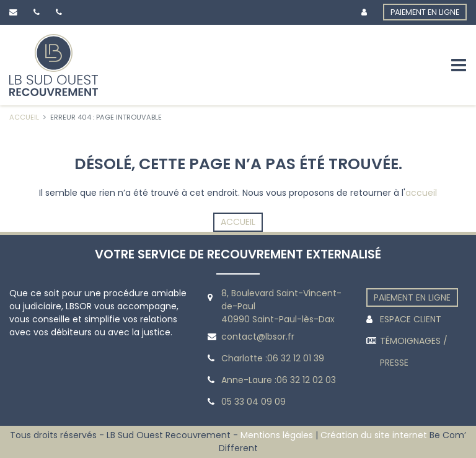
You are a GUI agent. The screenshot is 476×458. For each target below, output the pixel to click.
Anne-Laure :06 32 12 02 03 (279, 380)
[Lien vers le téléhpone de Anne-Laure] (61, 12)
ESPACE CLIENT (411, 319)
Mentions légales (277, 435)
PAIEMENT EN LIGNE (425, 12)
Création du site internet (374, 435)
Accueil (238, 222)
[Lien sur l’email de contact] (16, 12)
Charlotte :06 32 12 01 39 (273, 358)
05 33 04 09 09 (253, 402)
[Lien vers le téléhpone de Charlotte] (39, 12)
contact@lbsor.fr (258, 337)
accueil (421, 193)
